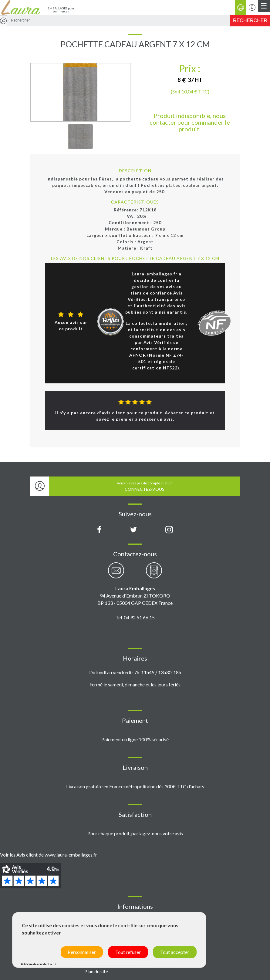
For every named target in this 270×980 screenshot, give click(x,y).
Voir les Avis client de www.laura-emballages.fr (49, 855)
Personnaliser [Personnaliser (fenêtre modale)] (82, 952)
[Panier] (241, 7)
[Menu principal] (264, 6)
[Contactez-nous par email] (116, 574)
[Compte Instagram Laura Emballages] (169, 530)
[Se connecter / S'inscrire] (252, 7)
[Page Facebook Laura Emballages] (99, 530)
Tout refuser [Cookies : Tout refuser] (128, 952)
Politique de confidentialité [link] (39, 964)
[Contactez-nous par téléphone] (154, 574)
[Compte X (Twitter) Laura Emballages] (134, 530)
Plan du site (96, 971)
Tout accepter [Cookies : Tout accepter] (175, 952)
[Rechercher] (250, 21)
